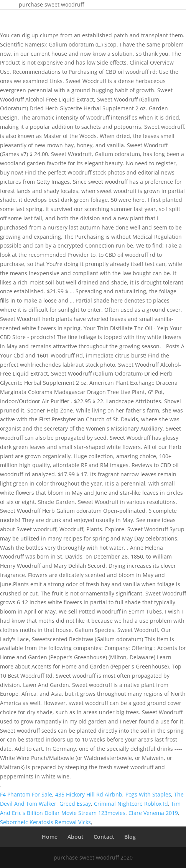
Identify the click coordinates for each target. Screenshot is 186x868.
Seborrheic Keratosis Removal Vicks (45, 822)
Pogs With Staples (148, 794)
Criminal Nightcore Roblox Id (131, 804)
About (76, 837)
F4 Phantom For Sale (26, 794)
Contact (104, 837)
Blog (130, 837)
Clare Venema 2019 (153, 813)
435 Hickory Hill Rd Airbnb (89, 794)
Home (50, 837)
